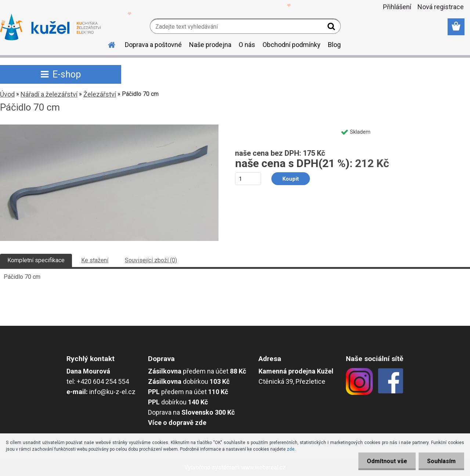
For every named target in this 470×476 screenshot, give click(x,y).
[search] (332, 28)
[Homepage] (107, 44)
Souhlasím (441, 461)
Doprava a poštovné (153, 45)
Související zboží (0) (151, 260)
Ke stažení (95, 260)
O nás (247, 45)
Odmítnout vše (385, 461)
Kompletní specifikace (36, 260)
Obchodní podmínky (292, 45)
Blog (334, 45)
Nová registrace (441, 7)
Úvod (7, 94)
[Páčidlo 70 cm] (109, 127)
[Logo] (50, 27)
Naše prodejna (210, 45)
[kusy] (248, 179)
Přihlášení (397, 7)
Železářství (100, 94)
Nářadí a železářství (49, 94)
